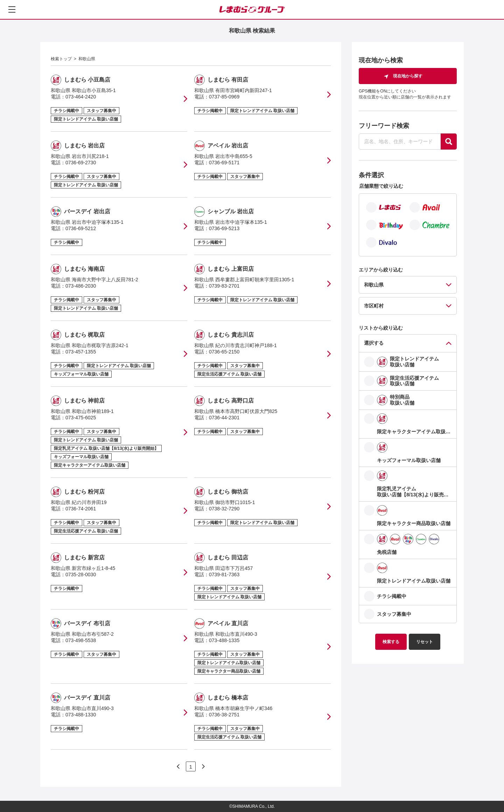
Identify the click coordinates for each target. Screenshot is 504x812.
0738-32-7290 (224, 509)
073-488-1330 (81, 715)
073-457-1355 (81, 352)
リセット (425, 642)
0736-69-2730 (81, 163)
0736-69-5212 (81, 228)
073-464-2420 (81, 97)
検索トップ (61, 59)
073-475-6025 (81, 418)
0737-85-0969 (224, 97)
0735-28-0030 (81, 574)
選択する (374, 343)
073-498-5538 (81, 640)
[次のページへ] (178, 766)
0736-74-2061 (81, 509)
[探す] (449, 142)
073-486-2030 (81, 286)
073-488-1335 (224, 640)
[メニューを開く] (12, 9)
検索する (391, 642)
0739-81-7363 (224, 574)
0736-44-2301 (224, 418)
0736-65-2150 (224, 352)
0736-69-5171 (224, 163)
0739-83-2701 (224, 286)
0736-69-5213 (224, 228)
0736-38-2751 (224, 715)
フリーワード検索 (384, 126)
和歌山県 (87, 59)
